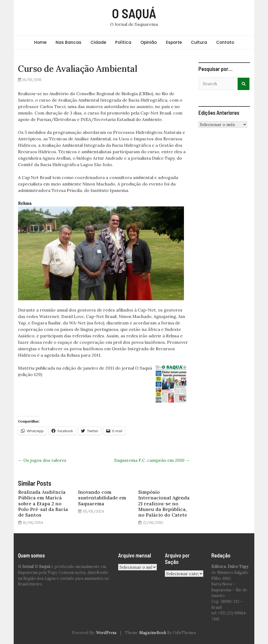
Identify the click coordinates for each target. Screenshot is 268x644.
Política (123, 42)
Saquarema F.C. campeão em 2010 (152, 460)
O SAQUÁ (134, 13)
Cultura (199, 42)
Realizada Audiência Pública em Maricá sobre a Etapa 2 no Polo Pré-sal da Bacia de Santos (43, 503)
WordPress (106, 633)
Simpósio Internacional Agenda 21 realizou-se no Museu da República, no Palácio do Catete (164, 503)
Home (40, 42)
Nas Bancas (68, 42)
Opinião (149, 42)
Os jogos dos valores (42, 460)
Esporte (174, 42)
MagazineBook (153, 633)
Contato (225, 42)
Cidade (98, 42)
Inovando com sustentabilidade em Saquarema (102, 498)
